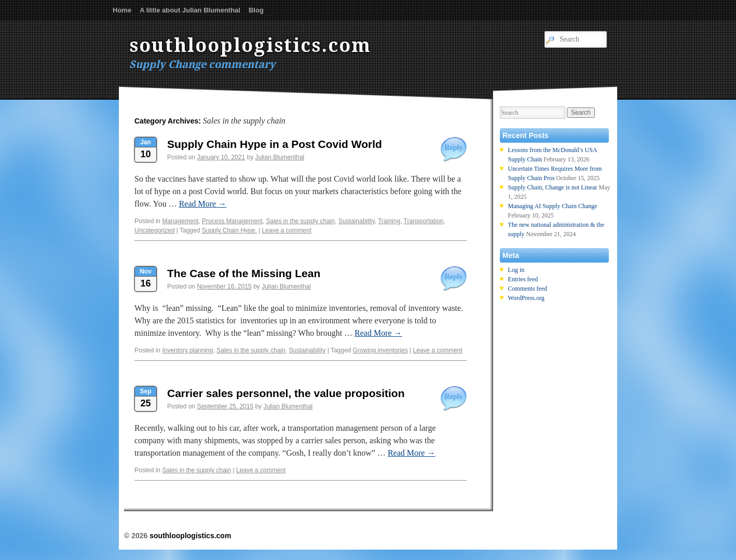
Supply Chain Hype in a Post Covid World (275, 144)
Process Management (232, 221)
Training (389, 221)
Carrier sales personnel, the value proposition (286, 393)
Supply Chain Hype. (229, 230)
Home (122, 10)
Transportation (424, 221)
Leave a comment (287, 230)
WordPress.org (526, 298)
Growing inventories (380, 350)
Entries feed (523, 279)
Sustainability (357, 221)
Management (180, 221)
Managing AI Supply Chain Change (553, 206)
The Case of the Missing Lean (244, 273)
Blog (256, 10)
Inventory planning (187, 350)
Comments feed (528, 289)
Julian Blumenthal (280, 157)
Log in (516, 270)
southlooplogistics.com (250, 45)
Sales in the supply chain (301, 221)
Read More (203, 204)
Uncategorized (154, 230)
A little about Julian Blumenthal (190, 10)
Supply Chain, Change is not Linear (553, 187)
